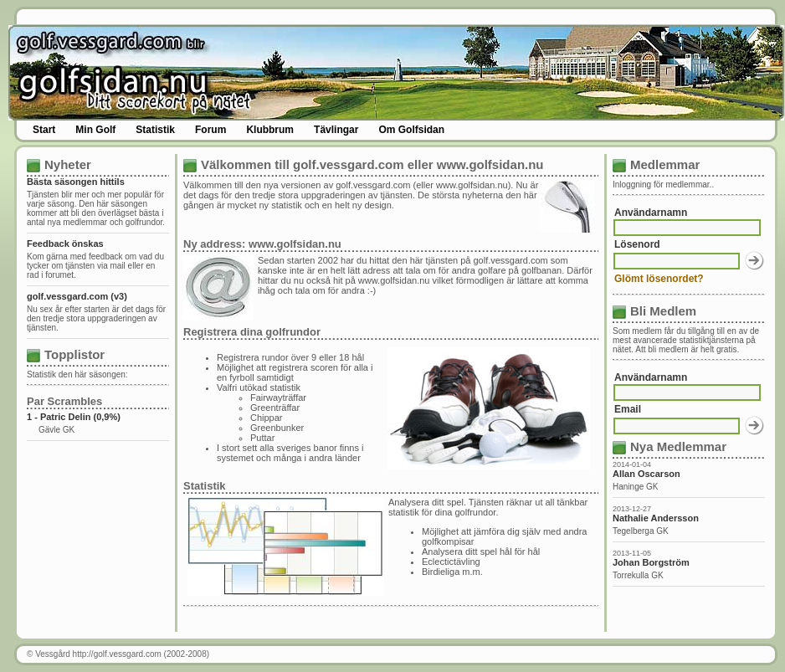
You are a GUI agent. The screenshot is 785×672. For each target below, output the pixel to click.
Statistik (155, 130)
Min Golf (95, 130)
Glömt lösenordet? (659, 279)
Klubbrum (270, 130)
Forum (210, 130)
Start (44, 130)
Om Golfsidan (411, 130)
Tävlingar (336, 130)
